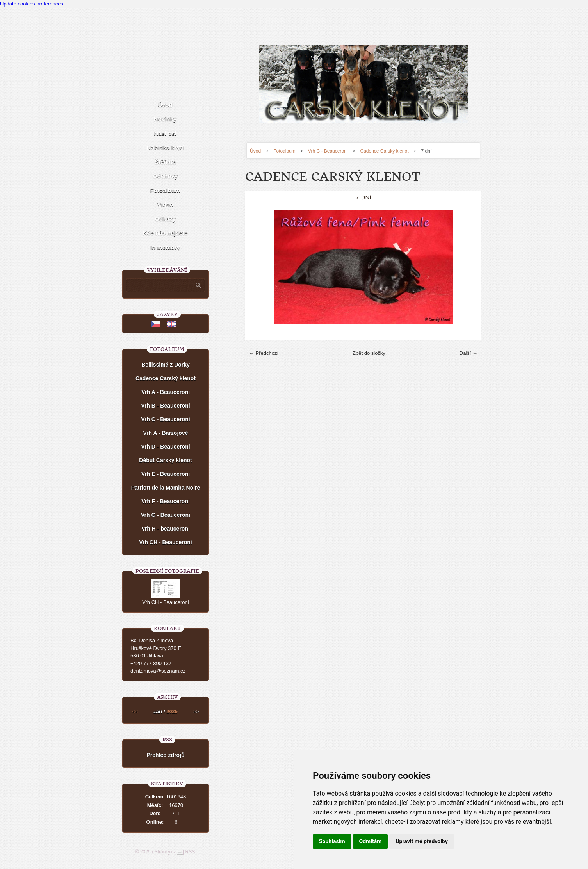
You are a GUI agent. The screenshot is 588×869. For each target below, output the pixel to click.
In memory (165, 247)
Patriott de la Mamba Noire (166, 488)
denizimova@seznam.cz (158, 671)
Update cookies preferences (32, 4)
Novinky (165, 119)
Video (165, 204)
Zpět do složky (369, 353)
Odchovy (165, 176)
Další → (469, 353)
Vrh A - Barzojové (166, 433)
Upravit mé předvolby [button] (421, 841)
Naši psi (165, 133)
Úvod (255, 151)
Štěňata (165, 162)
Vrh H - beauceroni (166, 529)
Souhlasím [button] (332, 841)
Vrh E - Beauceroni (166, 474)
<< (135, 711)
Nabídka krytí (165, 147)
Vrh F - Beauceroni (166, 501)
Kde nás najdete (165, 233)
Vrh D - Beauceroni (165, 447)
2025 (172, 711)
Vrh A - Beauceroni (166, 392)
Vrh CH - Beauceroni (165, 542)
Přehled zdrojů (165, 755)
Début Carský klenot (165, 460)
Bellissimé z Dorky (166, 365)
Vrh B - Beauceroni (165, 406)
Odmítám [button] (371, 841)
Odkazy (165, 219)
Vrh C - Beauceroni (328, 151)
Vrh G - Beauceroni (166, 515)
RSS (190, 852)
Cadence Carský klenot (384, 151)
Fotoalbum (284, 151)
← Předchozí (264, 353)
